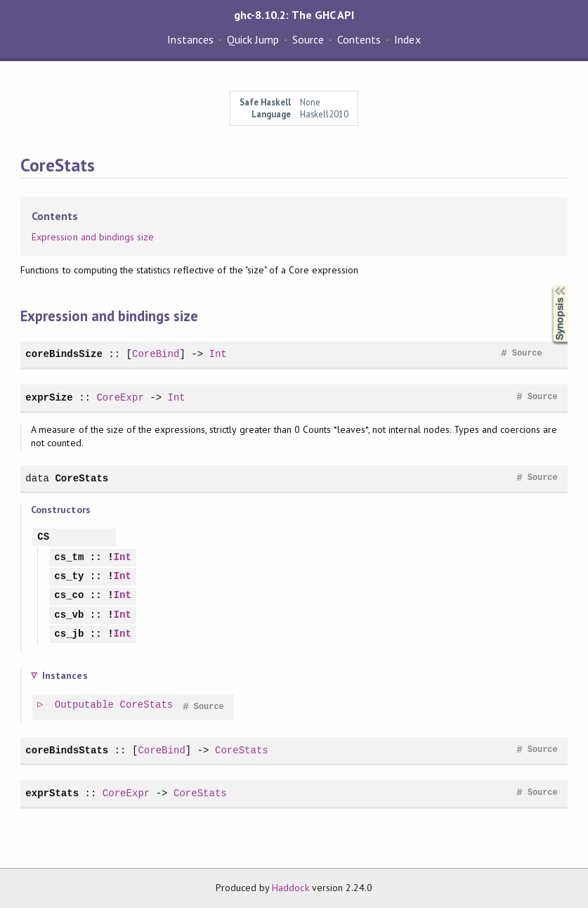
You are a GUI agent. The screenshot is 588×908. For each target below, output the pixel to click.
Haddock (290, 888)
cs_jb (69, 634)
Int (217, 354)
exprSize (49, 397)
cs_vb (69, 615)
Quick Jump (253, 39)
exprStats (52, 793)
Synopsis (549, 286)
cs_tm (69, 558)
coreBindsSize (64, 354)
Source (308, 39)
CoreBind (156, 354)
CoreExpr (120, 397)
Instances (190, 39)
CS (43, 537)
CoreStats (81, 478)
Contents (359, 39)
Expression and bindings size (93, 237)
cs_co (69, 596)
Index (407, 39)
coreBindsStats (67, 750)
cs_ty (69, 577)
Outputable (85, 705)
